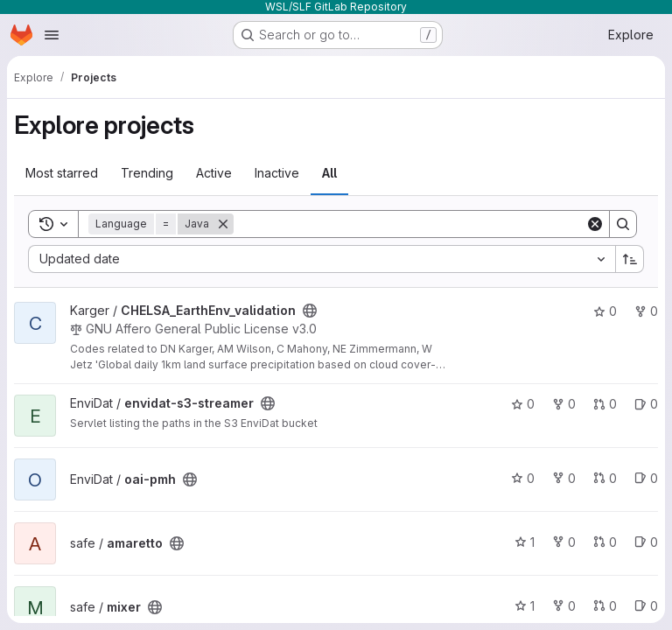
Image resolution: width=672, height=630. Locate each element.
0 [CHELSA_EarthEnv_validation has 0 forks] (646, 311)
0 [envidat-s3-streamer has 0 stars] (523, 404)
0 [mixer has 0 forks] (564, 606)
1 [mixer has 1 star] (525, 606)
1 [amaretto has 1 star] (525, 542)
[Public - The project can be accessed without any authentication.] (310, 311)
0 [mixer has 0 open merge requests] (605, 606)
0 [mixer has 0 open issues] (646, 606)
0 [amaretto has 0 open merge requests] (605, 542)
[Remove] (223, 224)
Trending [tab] (147, 173)
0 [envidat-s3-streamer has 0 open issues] (646, 404)
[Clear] (595, 224)
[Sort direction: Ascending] (630, 259)
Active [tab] (214, 173)
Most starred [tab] (62, 173)
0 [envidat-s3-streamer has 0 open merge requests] (605, 404)
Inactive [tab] (277, 173)
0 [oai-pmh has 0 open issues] (646, 478)
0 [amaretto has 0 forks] (564, 542)
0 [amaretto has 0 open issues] (646, 542)
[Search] (409, 224)
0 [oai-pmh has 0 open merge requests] (605, 478)
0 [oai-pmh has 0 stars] (523, 478)
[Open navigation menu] (52, 35)
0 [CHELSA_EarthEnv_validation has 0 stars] (605, 311)
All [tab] (329, 173)
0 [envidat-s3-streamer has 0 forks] (564, 404)
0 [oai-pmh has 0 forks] (564, 478)
